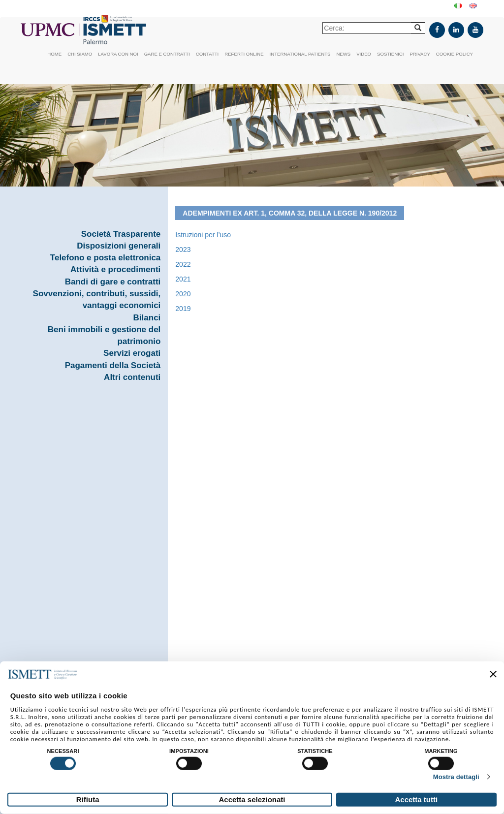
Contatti (207, 54)
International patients (300, 54)
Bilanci (147, 318)
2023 (183, 250)
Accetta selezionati (252, 799)
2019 (183, 309)
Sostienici (390, 54)
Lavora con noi (118, 54)
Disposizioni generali (119, 246)
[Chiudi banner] (493, 674)
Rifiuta (88, 799)
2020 (183, 294)
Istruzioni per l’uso (203, 235)
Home (54, 54)
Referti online (244, 54)
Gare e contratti (167, 54)
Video (364, 54)
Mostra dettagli (456, 777)
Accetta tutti (416, 799)
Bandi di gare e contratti (113, 282)
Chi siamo (80, 54)
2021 (183, 279)
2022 (183, 264)
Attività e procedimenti (115, 269)
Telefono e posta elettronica (106, 258)
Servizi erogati (132, 353)
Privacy (420, 54)
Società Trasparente (121, 234)
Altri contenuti (132, 377)
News (343, 54)
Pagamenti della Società (113, 365)
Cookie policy (455, 54)
